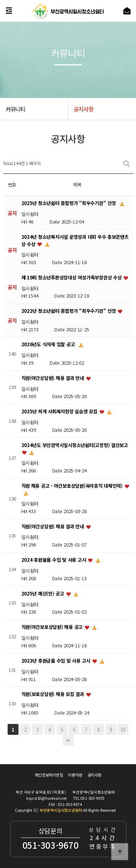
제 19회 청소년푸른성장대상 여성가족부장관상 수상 (72, 277)
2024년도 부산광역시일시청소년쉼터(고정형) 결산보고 (75, 445)
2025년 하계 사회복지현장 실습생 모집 (60, 411)
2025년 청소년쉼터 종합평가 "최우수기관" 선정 (69, 203)
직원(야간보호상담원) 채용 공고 (53, 627)
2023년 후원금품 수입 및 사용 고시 (57, 661)
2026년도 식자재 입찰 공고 (49, 345)
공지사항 (94, 775)
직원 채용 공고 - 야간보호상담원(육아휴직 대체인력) (73, 486)
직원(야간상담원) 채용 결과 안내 (53, 378)
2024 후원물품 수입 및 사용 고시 (55, 560)
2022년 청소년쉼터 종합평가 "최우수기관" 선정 (69, 311)
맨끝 (68, 740)
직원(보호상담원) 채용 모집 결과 (53, 694)
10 (123, 729)
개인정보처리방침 (49, 775)
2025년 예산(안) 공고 (44, 593)
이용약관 (75, 775)
